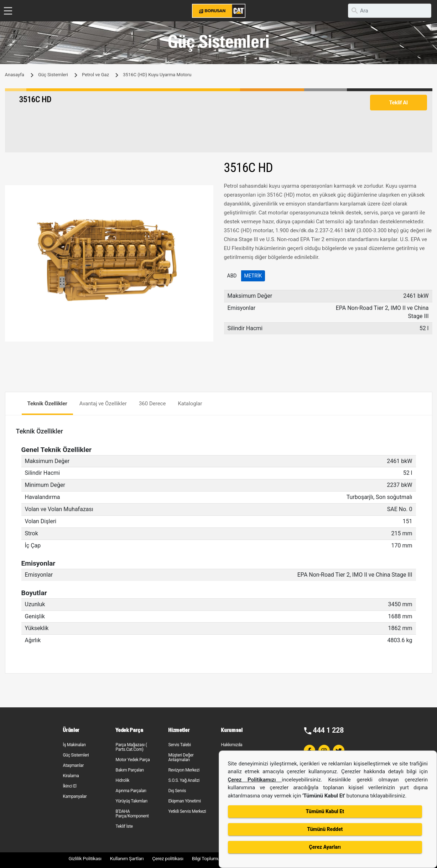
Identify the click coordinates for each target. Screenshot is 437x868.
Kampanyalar (75, 796)
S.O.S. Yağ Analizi (184, 780)
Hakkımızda (231, 745)
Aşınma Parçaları (131, 791)
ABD (232, 276)
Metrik (253, 276)
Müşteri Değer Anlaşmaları (181, 757)
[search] (390, 11)
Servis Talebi (179, 745)
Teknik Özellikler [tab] (47, 404)
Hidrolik (122, 780)
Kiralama (71, 776)
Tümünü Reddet (325, 829)
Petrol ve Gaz (95, 75)
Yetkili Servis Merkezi (187, 811)
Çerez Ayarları (325, 847)
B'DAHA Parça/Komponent (132, 814)
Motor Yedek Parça (132, 760)
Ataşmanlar (73, 765)
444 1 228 (328, 730)
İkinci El (69, 786)
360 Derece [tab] (152, 404)
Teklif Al (398, 103)
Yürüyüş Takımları (131, 801)
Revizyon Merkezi (184, 770)
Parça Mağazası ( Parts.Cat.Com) (131, 747)
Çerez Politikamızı (255, 780)
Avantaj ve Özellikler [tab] (103, 404)
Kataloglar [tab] (190, 404)
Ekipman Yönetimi (184, 801)
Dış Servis (177, 791)
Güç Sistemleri (53, 75)
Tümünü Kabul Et (325, 811)
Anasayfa (15, 75)
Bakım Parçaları (129, 770)
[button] (207, 192)
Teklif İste (124, 826)
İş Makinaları (74, 745)
